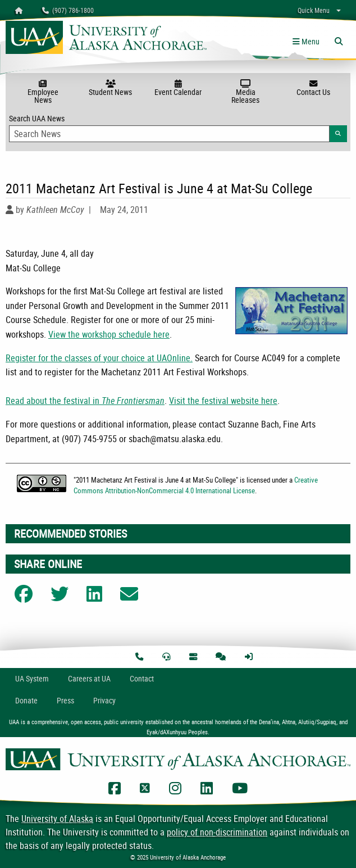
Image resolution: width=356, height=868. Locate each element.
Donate (26, 700)
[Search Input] (169, 134)
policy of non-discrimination (217, 832)
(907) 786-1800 (68, 10)
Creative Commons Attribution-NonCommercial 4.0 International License (196, 485)
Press (65, 700)
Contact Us (313, 88)
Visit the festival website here (223, 401)
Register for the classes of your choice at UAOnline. (99, 358)
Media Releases (245, 92)
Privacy (104, 700)
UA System (32, 678)
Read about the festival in (85, 401)
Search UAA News (178, 128)
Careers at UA (89, 678)
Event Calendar (178, 88)
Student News (110, 88)
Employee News (43, 92)
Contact (142, 678)
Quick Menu (314, 10)
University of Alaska (57, 819)
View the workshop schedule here (109, 334)
